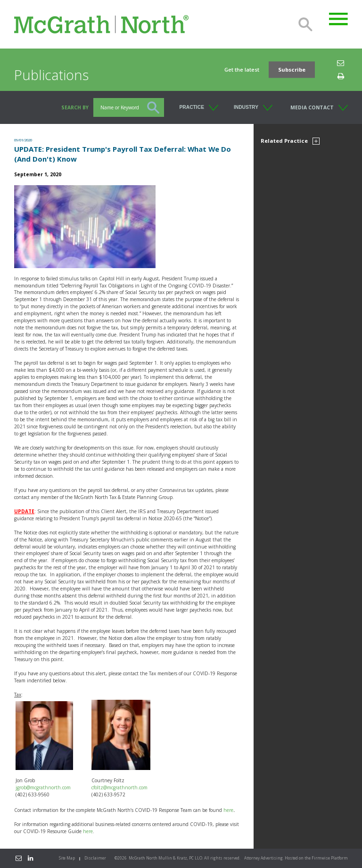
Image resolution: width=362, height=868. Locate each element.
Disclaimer (95, 858)
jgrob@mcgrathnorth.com (43, 787)
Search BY (75, 107)
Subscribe (292, 70)
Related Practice (290, 141)
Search (305, 25)
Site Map (67, 858)
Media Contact (312, 107)
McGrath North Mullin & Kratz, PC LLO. (166, 858)
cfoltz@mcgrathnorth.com (119, 787)
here (228, 810)
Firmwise (321, 858)
